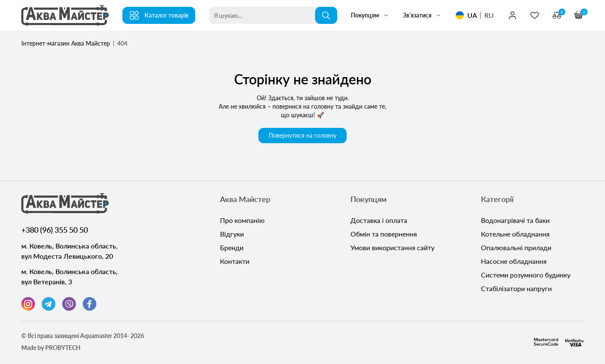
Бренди (232, 247)
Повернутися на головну (302, 135)
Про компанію (242, 220)
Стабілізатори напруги (516, 288)
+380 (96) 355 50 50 (55, 230)
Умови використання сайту (392, 247)
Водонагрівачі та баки (515, 220)
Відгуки (232, 234)
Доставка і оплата (379, 220)
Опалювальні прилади (516, 247)
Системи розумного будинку (526, 275)
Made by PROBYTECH (51, 348)
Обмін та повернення (384, 234)
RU (489, 15)
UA (472, 15)
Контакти (235, 261)
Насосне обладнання (514, 261)
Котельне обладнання (515, 234)
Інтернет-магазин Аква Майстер (66, 43)
